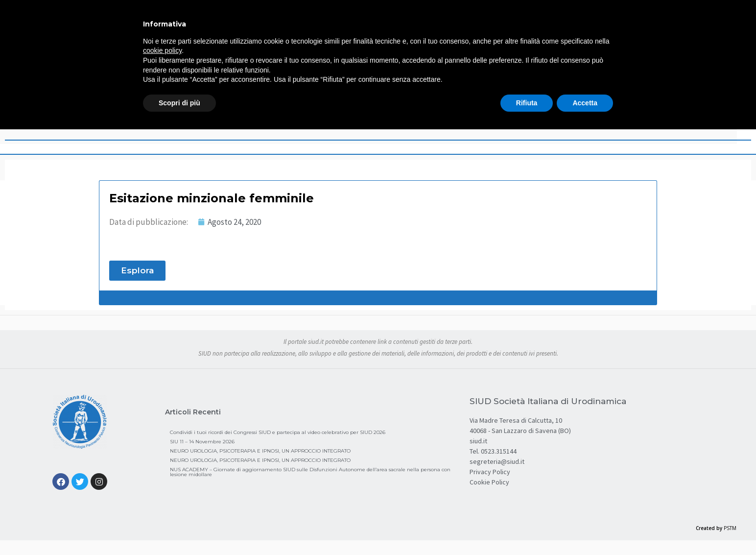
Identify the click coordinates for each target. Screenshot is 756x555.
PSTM (730, 528)
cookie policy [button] (162, 50)
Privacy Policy (490, 472)
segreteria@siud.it (497, 461)
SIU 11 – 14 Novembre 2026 (202, 442)
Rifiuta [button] (527, 103)
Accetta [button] (585, 103)
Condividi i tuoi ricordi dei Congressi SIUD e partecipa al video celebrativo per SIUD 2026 (278, 432)
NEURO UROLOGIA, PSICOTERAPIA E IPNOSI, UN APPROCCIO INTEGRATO (260, 451)
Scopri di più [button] (179, 103)
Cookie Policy (489, 482)
